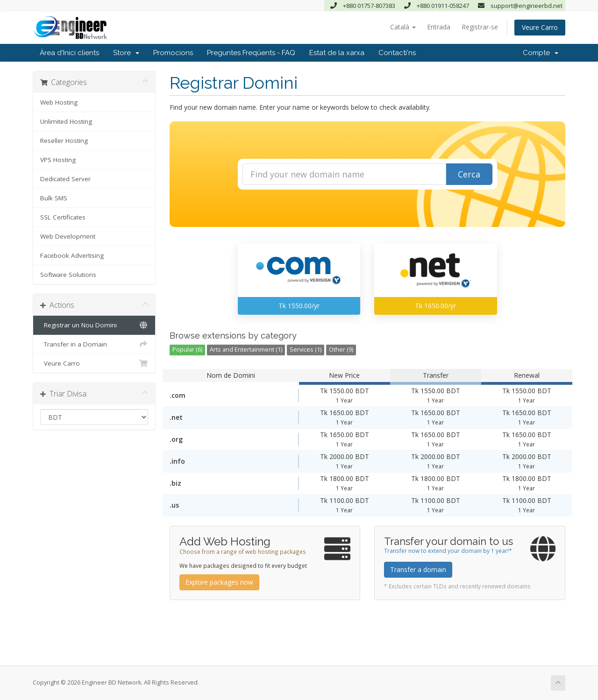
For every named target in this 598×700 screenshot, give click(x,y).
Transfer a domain (418, 569)
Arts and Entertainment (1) (246, 350)
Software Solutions (68, 275)
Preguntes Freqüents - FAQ (251, 53)
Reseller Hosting (64, 141)
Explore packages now (219, 582)
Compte (541, 53)
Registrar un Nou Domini (94, 325)
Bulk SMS (54, 198)
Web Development (68, 236)
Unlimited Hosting (66, 121)
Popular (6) (187, 350)
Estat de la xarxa (337, 53)
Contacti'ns (397, 53)
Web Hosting (59, 102)
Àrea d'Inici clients (69, 53)
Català (403, 27)
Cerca (469, 174)
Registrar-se (480, 27)
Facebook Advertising (72, 255)
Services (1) (306, 350)
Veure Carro (540, 27)
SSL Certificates (63, 217)
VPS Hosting (58, 160)
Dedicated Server (65, 179)
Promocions (173, 53)
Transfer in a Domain (94, 344)
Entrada (439, 27)
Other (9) (341, 350)
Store (126, 53)
